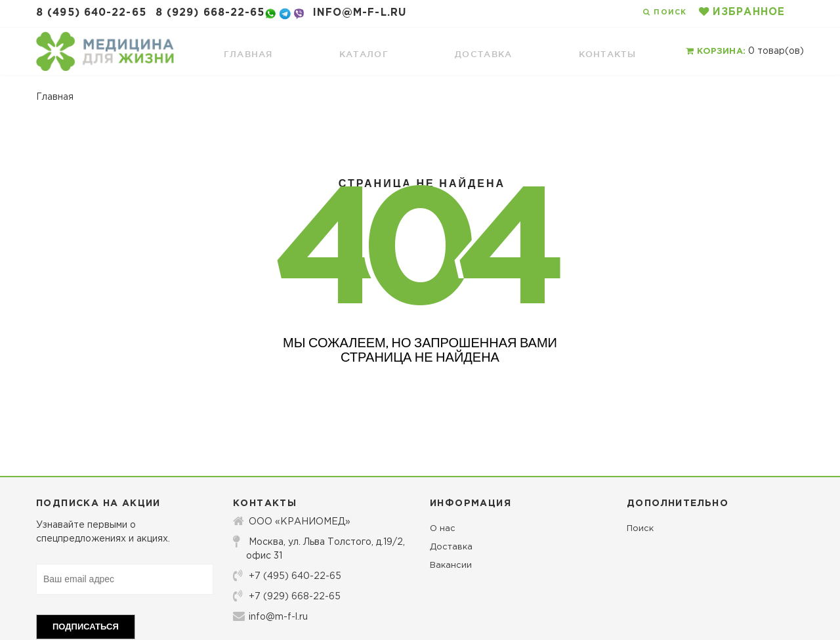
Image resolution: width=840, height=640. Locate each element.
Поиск (640, 529)
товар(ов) (745, 51)
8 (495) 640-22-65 (91, 13)
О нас (443, 529)
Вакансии (451, 565)
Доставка (451, 547)
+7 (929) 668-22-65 (287, 596)
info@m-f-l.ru (360, 13)
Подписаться (86, 627)
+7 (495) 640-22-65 (287, 576)
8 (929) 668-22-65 (210, 13)
